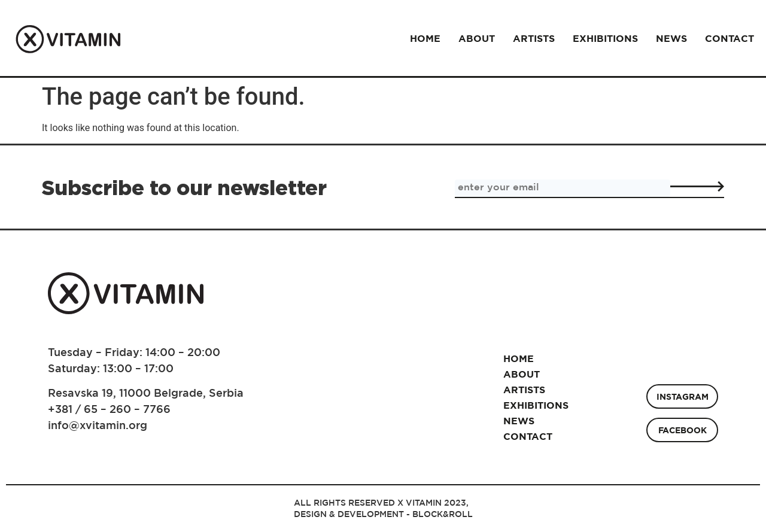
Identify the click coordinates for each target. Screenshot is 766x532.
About (477, 38)
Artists (534, 38)
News (671, 38)
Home (425, 38)
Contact (729, 38)
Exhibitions (605, 38)
